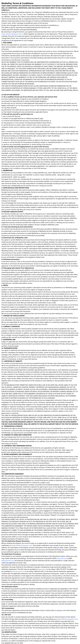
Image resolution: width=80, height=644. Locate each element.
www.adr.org (62, 558)
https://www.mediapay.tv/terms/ (12, 34)
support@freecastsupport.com (22, 545)
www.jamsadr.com (8, 561)
